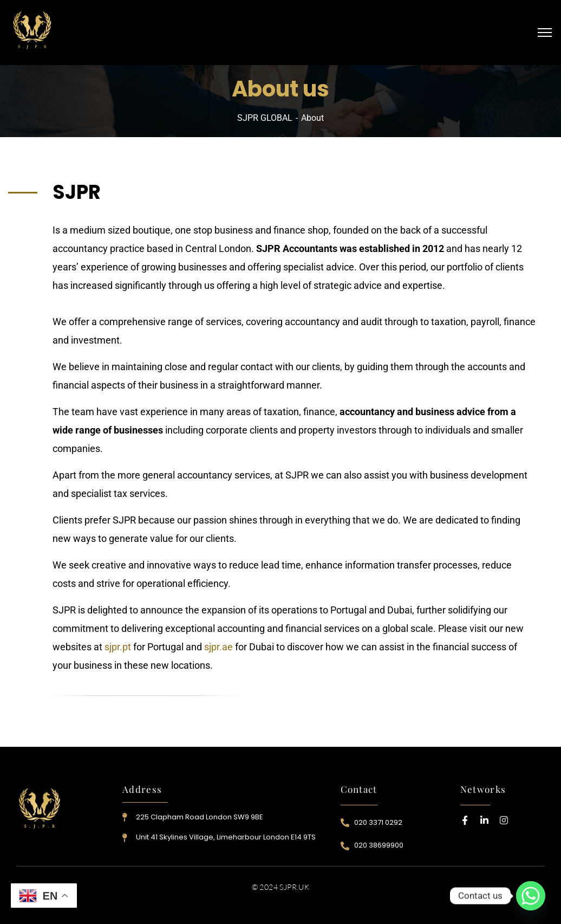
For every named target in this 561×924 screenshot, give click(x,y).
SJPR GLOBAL (265, 118)
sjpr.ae (218, 647)
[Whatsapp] (531, 896)
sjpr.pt (118, 647)
